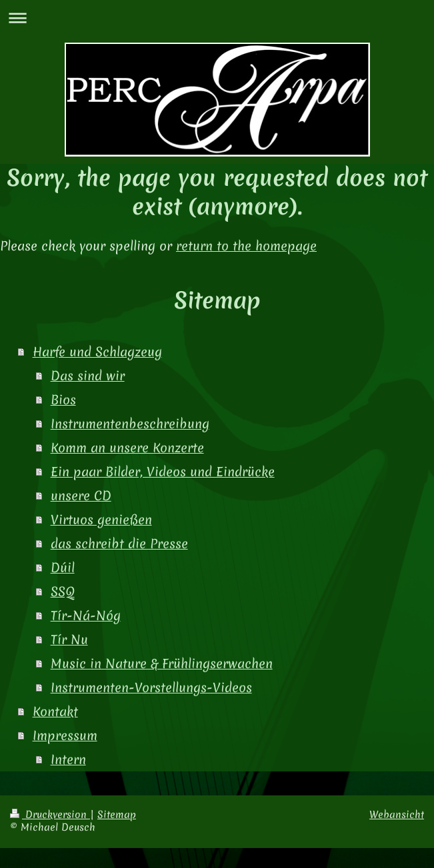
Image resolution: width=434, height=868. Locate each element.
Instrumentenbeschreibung (130, 424)
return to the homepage (246, 246)
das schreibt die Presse (119, 544)
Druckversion (50, 815)
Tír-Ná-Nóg (86, 616)
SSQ (63, 592)
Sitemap (117, 815)
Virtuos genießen (101, 520)
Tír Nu (69, 640)
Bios (63, 400)
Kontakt (55, 711)
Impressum (65, 735)
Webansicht (397, 815)
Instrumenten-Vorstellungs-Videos (151, 687)
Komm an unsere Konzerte (127, 448)
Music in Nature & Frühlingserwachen (162, 663)
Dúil (63, 568)
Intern (68, 759)
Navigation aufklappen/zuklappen (217, 18)
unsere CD (81, 496)
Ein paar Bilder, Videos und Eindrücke (163, 472)
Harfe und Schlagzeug (97, 352)
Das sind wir (88, 376)
